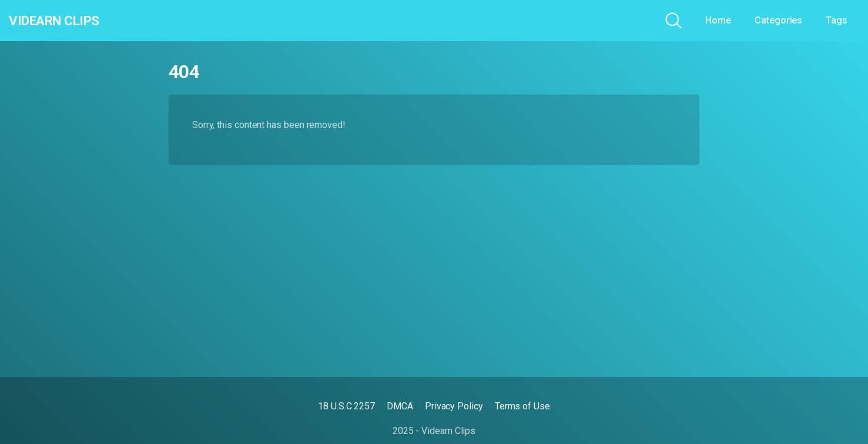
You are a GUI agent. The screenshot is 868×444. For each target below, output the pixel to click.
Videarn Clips (66, 21)
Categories (778, 20)
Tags (837, 20)
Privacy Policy (454, 406)
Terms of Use (522, 406)
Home (718, 20)
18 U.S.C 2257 (346, 406)
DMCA (400, 406)
